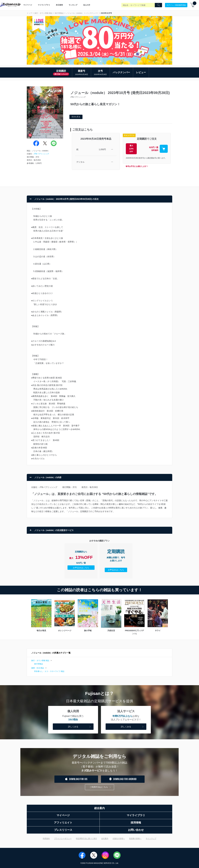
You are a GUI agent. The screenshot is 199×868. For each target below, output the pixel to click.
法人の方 (87, 5)
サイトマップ (151, 839)
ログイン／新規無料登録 (176, 5)
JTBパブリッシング (41, 154)
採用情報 (136, 823)
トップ (29, 13)
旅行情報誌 (59, 13)
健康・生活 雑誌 (38, 668)
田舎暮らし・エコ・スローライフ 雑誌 (49, 671)
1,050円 (102, 149)
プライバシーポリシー (63, 839)
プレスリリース (63, 830)
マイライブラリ (44, 5)
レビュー (141, 72)
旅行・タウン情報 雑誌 (43, 13)
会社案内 (105, 839)
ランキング (73, 5)
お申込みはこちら (81, 568)
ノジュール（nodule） (75, 13)
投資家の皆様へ (135, 839)
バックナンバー (92, 13)
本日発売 (59, 5)
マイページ (28, 5)
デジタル (80, 162)
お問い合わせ (136, 830)
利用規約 (46, 839)
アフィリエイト (63, 823)
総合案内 (99, 808)
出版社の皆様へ (119, 839)
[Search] (158, 5)
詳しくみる (80, 727)
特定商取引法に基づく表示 (86, 839)
